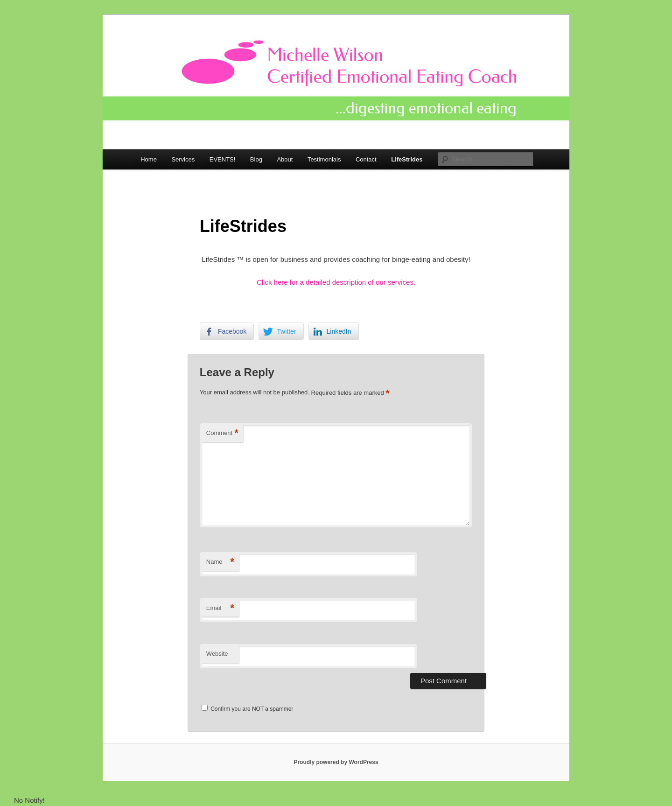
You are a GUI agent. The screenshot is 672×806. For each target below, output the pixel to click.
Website (217, 654)
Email (220, 608)
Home (149, 159)
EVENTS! (223, 159)
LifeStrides (407, 159)
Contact (366, 159)
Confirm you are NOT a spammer (248, 709)
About (285, 159)
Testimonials (324, 159)
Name (220, 562)
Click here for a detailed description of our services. (336, 282)
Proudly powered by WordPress (336, 762)
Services (183, 159)
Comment (222, 433)
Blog (256, 159)
